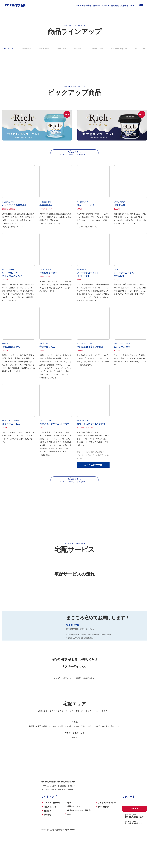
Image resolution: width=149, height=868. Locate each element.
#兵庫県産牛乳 (8, 204)
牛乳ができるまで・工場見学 (79, 837)
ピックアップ (8, 49)
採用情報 (124, 6)
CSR (69, 841)
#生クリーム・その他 (122, 348)
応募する (134, 835)
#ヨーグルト (82, 273)
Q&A (132, 6)
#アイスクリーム (46, 426)
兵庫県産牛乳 (26, 49)
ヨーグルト (62, 49)
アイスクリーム (141, 49)
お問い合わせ (103, 833)
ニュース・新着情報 (82, 6)
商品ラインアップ (101, 6)
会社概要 (115, 6)
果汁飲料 (78, 49)
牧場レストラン (73, 833)
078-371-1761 (50, 816)
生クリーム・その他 (119, 49)
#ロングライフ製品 (84, 348)
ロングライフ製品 (96, 49)
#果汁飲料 (6, 348)
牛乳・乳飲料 (44, 49)
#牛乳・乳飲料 (120, 204)
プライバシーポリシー (106, 829)
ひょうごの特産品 (93, 470)
